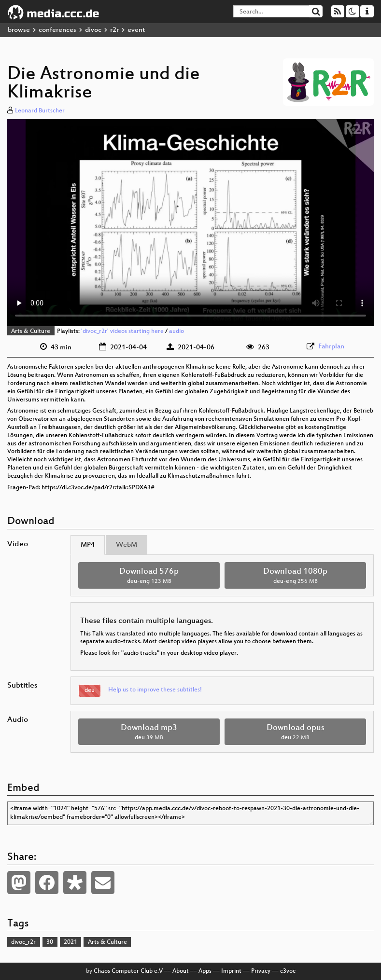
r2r (114, 30)
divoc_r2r (23, 942)
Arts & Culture (31, 331)
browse (19, 30)
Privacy (261, 971)
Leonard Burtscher (40, 111)
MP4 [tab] (88, 545)
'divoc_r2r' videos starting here (122, 331)
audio (176, 331)
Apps (205, 971)
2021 (71, 942)
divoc (93, 30)
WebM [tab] (127, 545)
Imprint (231, 971)
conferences (57, 30)
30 (50, 942)
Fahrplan (331, 347)
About (181, 971)
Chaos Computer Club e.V (128, 971)
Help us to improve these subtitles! (155, 690)
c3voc (288, 971)
